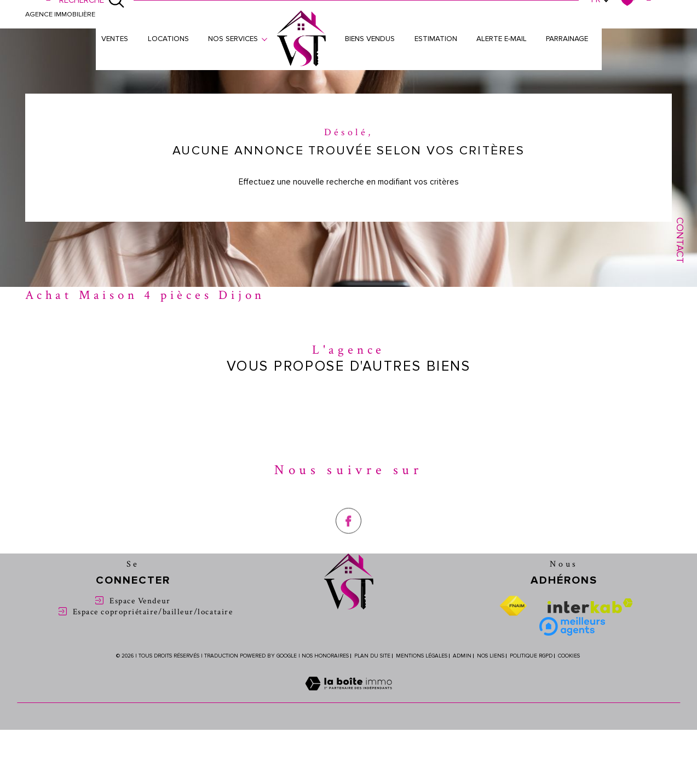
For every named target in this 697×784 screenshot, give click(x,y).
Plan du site (372, 656)
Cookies (569, 657)
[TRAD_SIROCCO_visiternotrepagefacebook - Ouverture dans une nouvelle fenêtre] (348, 546)
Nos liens (491, 656)
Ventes (115, 39)
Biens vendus (370, 39)
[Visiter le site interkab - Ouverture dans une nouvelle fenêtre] (590, 606)
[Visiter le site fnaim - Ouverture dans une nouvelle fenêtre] (513, 607)
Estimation (436, 39)
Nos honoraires (325, 656)
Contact (680, 240)
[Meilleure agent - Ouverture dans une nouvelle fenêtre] (572, 627)
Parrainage (567, 39)
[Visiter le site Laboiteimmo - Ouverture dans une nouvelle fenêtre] (348, 697)
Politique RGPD (531, 656)
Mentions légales (422, 656)
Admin (462, 656)
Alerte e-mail (502, 39)
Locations (168, 39)
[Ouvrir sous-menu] (264, 38)
